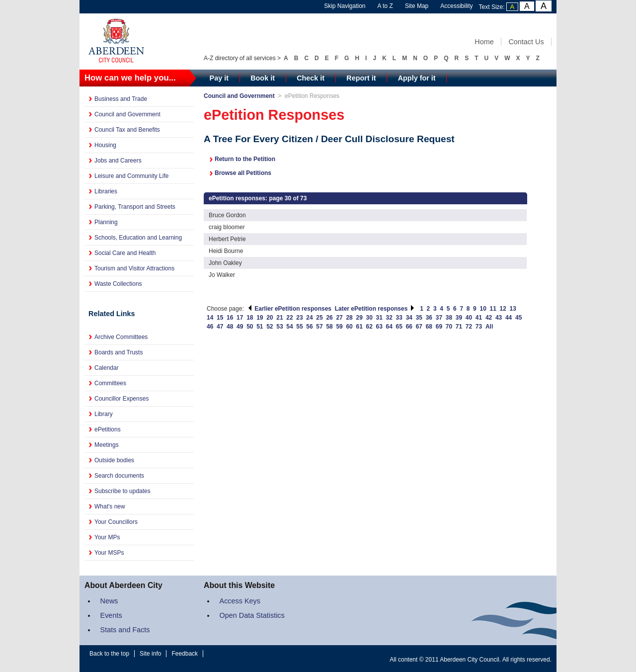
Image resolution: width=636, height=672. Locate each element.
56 (309, 327)
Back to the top (109, 654)
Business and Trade (121, 99)
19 (260, 318)
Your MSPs (109, 553)
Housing (105, 145)
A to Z (385, 6)
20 (270, 318)
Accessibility (456, 6)
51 (260, 327)
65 (399, 327)
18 (250, 318)
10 (483, 309)
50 (250, 327)
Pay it (219, 78)
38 (449, 318)
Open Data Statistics (252, 615)
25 (319, 318)
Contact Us (526, 42)
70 (449, 327)
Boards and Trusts (119, 352)
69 (439, 327)
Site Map (417, 6)
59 (339, 327)
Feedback (185, 654)
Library (104, 414)
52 (270, 327)
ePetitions (108, 429)
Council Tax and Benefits (127, 130)
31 (379, 318)
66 (409, 327)
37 (439, 318)
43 (499, 318)
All (489, 327)
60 (349, 327)
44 (509, 318)
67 (419, 327)
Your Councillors (116, 522)
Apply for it (417, 78)
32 (389, 318)
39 (459, 318)
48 (230, 327)
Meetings (107, 445)
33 (399, 318)
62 (369, 327)
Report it (361, 78)
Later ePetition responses (375, 309)
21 (279, 318)
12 (503, 309)
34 (409, 318)
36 (429, 318)
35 (419, 318)
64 (389, 327)
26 (329, 318)
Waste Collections (118, 284)
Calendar (107, 368)
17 (240, 318)
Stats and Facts (125, 630)
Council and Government (127, 114)
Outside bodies (114, 460)
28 (349, 318)
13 (513, 309)
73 (479, 327)
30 (369, 318)
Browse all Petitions (243, 173)
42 (489, 318)
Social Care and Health (125, 253)
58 (329, 327)
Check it (311, 78)
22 (289, 318)
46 (210, 327)
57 (319, 327)
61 (359, 327)
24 (309, 318)
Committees (110, 383)
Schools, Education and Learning (138, 238)
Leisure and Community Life (131, 176)
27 (339, 318)
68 (429, 327)
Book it (263, 78)
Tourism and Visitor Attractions (134, 268)
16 (230, 318)
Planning (106, 222)
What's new (110, 506)
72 (469, 327)
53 (279, 327)
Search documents (119, 476)
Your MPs (107, 537)
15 (220, 318)
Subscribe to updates (122, 491)
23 (299, 318)
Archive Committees (121, 337)
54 (289, 327)
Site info (150, 654)
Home (484, 42)
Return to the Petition (245, 159)
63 (379, 327)
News (109, 601)
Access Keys (240, 601)
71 (459, 327)
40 (469, 318)
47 (220, 327)
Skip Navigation (345, 6)
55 (299, 327)
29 (359, 318)
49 (240, 327)
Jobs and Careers (118, 161)
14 (210, 318)
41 (479, 318)
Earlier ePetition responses (289, 309)
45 (518, 318)
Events (111, 615)
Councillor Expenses (121, 399)
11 (493, 309)
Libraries (106, 191)
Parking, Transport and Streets (135, 207)
